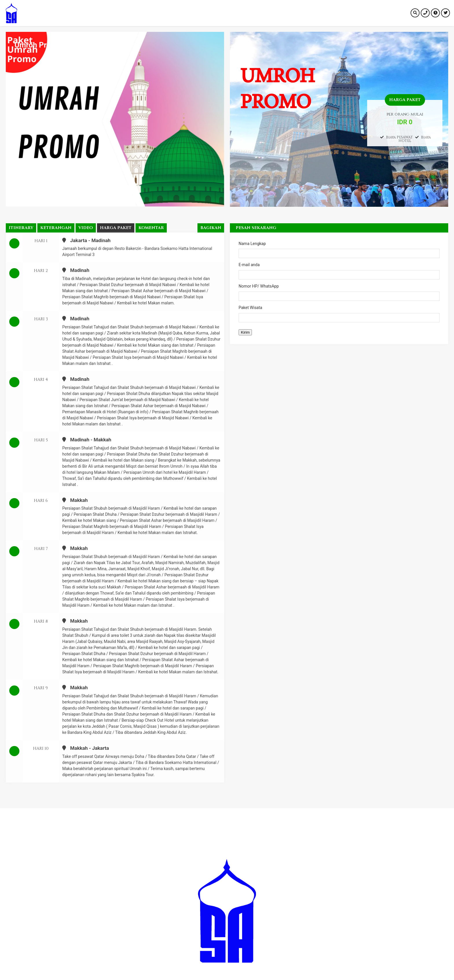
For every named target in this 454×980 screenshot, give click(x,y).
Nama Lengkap (339, 250)
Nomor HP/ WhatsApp (339, 292)
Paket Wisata (339, 314)
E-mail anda (339, 271)
